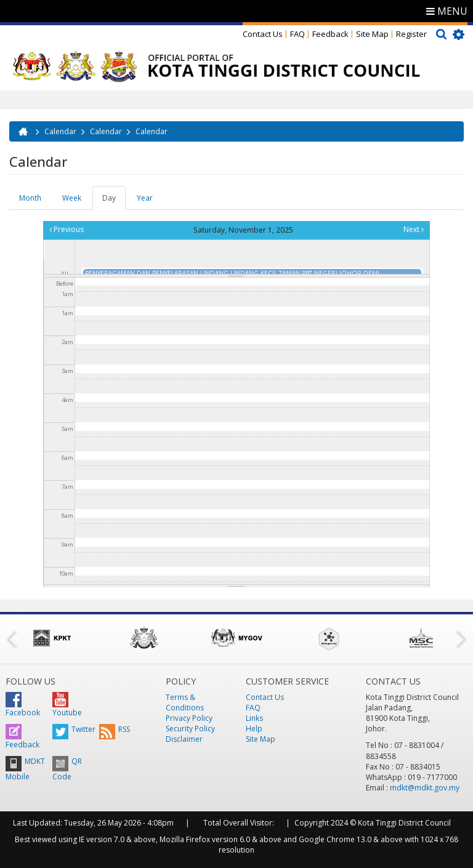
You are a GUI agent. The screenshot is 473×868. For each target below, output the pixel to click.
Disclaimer (184, 739)
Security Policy (190, 729)
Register (411, 34)
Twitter (74, 729)
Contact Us (263, 34)
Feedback (330, 34)
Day (114, 201)
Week (72, 198)
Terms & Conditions (185, 702)
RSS (115, 729)
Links (254, 718)
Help (254, 729)
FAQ (297, 34)
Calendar (60, 131)
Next (414, 229)
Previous (67, 229)
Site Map (372, 34)
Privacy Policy (189, 718)
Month (30, 198)
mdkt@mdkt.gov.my (425, 788)
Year (145, 198)
